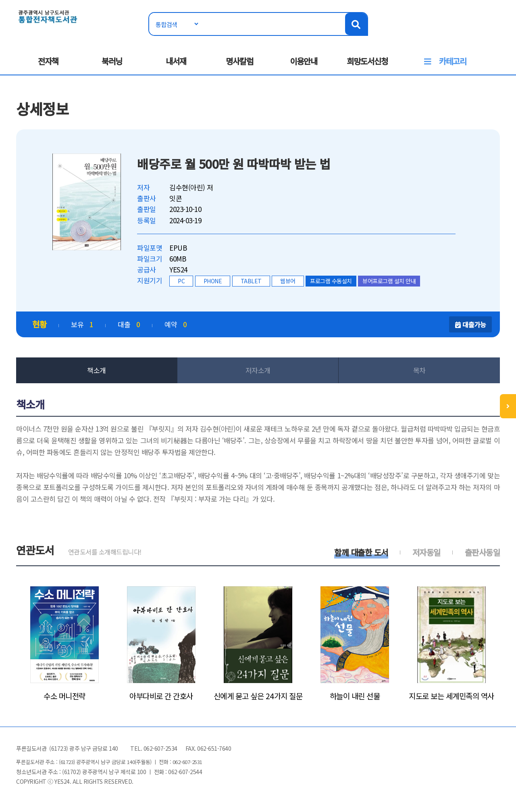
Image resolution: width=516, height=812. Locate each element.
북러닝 (112, 61)
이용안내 (304, 61)
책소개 (97, 370)
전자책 (48, 61)
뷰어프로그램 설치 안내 (389, 281)
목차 (419, 370)
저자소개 (258, 370)
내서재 (176, 61)
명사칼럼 (239, 61)
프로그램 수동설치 (331, 281)
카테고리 (453, 61)
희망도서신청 (367, 61)
